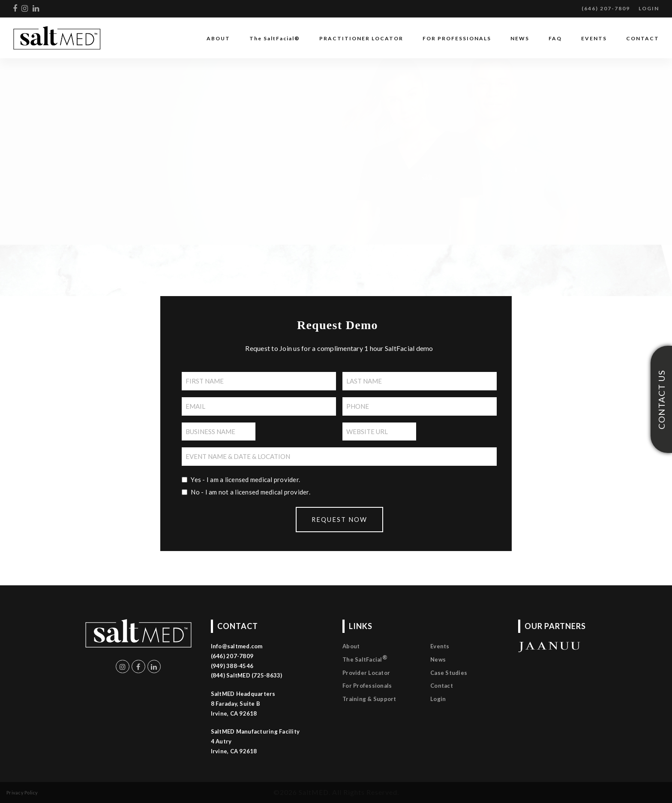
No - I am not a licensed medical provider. (250, 492)
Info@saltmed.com (237, 646)
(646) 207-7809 (606, 8)
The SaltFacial (365, 658)
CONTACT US (661, 400)
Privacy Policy (22, 793)
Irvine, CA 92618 (234, 751)
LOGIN (649, 8)
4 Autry (221, 741)
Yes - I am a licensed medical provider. (245, 479)
